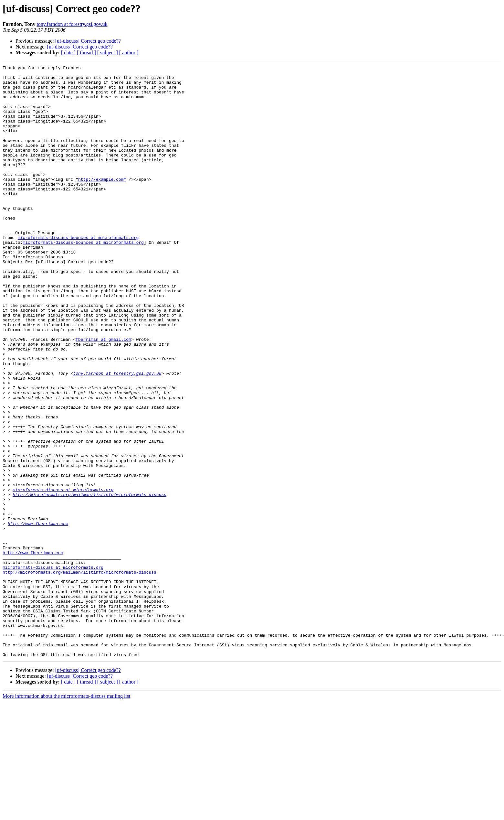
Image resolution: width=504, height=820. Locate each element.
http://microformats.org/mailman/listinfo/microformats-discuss (89, 581)
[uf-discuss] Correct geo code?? (88, 41)
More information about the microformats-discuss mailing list (66, 814)
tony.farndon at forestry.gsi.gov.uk (72, 24)
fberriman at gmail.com (103, 394)
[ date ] (68, 53)
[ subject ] (108, 53)
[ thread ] (86, 53)
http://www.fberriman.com (38, 616)
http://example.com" (102, 202)
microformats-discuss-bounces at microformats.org (78, 272)
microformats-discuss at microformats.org (63, 575)
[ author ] (129, 53)
